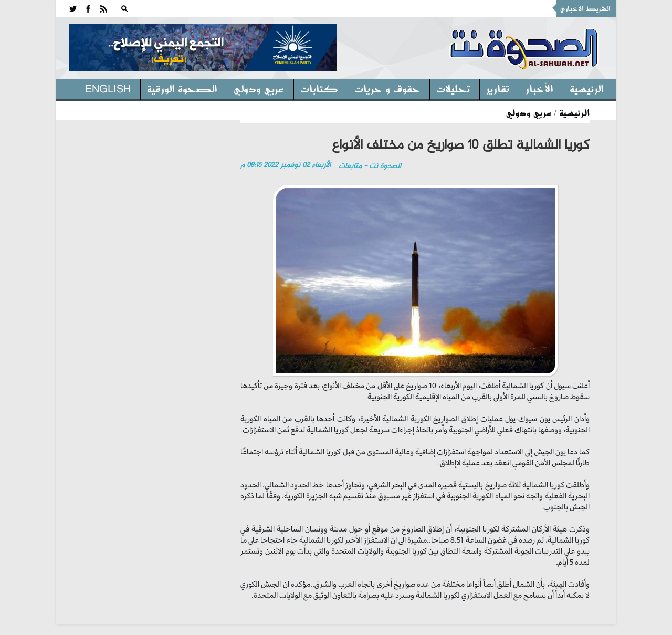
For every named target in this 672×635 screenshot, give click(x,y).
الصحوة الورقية (182, 88)
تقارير (498, 88)
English (108, 88)
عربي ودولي (259, 88)
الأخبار (539, 88)
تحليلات (453, 88)
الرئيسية (587, 88)
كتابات (319, 88)
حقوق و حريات (387, 88)
